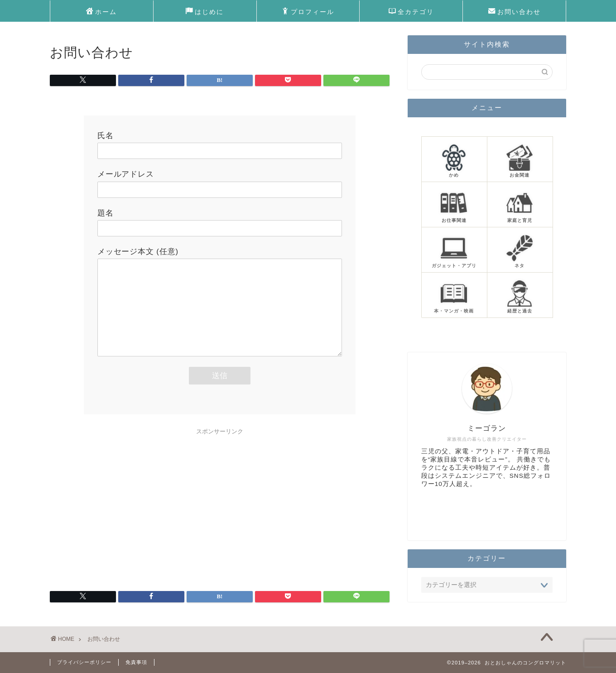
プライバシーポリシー (84, 662)
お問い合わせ (515, 12)
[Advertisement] (220, 503)
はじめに (205, 12)
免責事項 (136, 662)
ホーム (101, 12)
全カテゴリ (411, 12)
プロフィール (308, 12)
